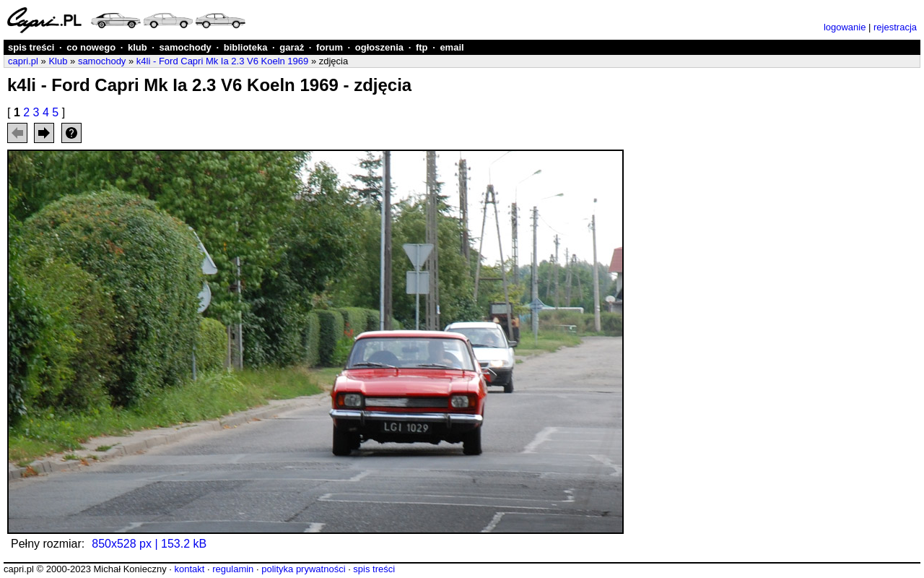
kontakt (189, 569)
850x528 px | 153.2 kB (149, 544)
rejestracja (895, 27)
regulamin (233, 569)
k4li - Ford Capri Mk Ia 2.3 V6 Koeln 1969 (222, 61)
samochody (186, 47)
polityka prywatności (303, 569)
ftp (422, 47)
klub (138, 47)
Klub (58, 61)
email (452, 47)
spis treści (31, 47)
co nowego (91, 47)
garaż (292, 47)
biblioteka (246, 47)
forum (330, 47)
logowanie (845, 27)
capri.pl (23, 61)
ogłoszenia (379, 47)
